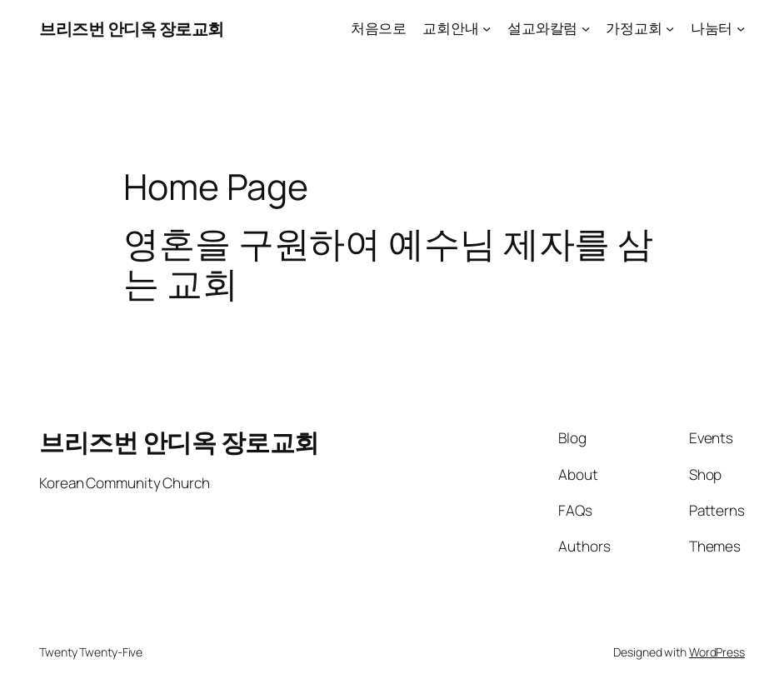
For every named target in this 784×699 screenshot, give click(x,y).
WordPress (717, 652)
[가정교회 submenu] (670, 28)
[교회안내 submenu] (487, 28)
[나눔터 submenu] (741, 28)
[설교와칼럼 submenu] (586, 28)
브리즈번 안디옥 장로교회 (132, 28)
